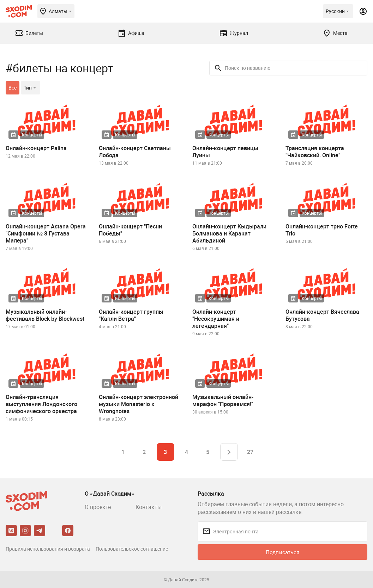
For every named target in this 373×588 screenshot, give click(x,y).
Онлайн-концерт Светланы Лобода (135, 152)
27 (250, 452)
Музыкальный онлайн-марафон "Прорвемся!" (223, 400)
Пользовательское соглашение (132, 549)
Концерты (32, 135)
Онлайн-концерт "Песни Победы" (130, 230)
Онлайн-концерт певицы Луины (225, 152)
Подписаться (282, 552)
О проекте (98, 507)
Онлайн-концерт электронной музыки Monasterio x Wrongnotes (139, 404)
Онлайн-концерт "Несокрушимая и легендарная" (216, 319)
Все (13, 88)
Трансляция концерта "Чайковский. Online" (315, 152)
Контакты (149, 507)
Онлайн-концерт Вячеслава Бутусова (322, 315)
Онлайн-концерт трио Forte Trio (322, 230)
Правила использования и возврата (48, 549)
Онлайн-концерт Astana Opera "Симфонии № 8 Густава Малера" (46, 233)
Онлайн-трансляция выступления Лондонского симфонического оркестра (41, 404)
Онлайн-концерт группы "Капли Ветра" (131, 315)
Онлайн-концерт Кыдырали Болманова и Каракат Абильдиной (229, 233)
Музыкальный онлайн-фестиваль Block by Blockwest (45, 315)
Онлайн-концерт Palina (36, 148)
